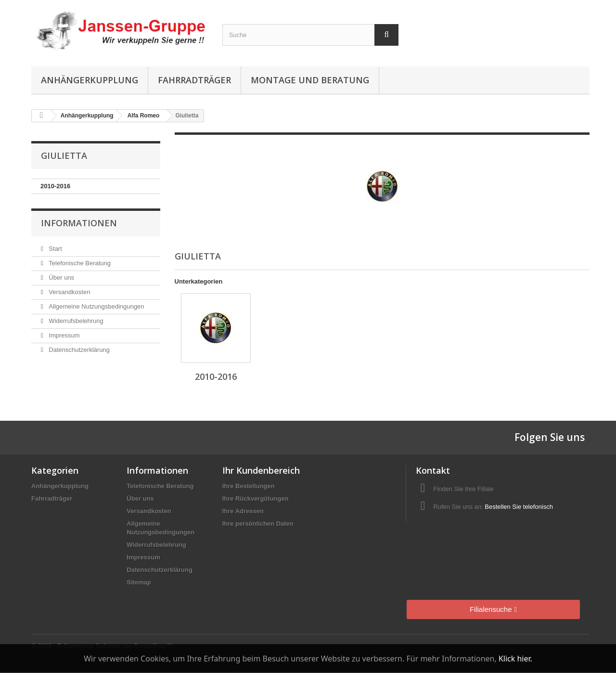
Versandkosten (69, 292)
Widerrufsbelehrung (75, 321)
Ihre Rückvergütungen (256, 498)
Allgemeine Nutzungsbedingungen (96, 306)
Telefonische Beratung (79, 263)
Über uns (61, 278)
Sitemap (139, 582)
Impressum (64, 335)
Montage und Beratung (310, 80)
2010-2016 (55, 186)
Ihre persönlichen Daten (258, 524)
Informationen (79, 223)
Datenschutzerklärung (78, 350)
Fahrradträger (194, 80)
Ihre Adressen (243, 511)
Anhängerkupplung (90, 80)
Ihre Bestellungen (249, 486)
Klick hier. (515, 659)
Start (55, 249)
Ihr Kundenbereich (261, 470)
